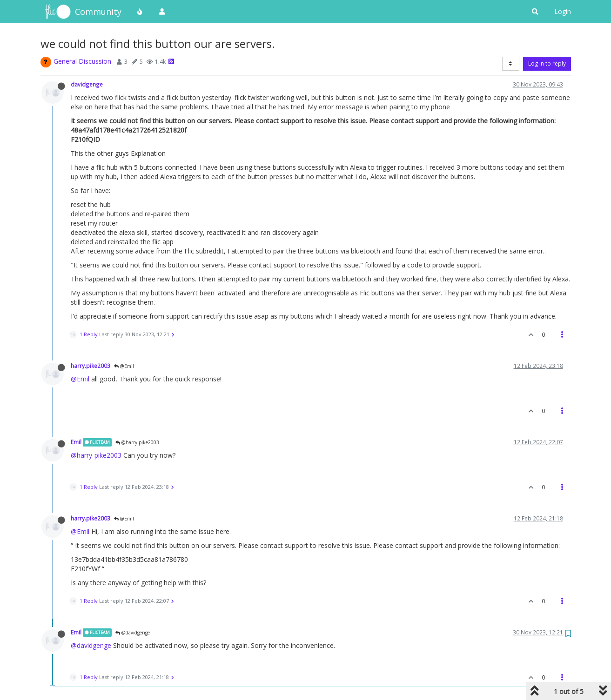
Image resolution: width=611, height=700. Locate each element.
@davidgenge (133, 633)
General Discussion (82, 61)
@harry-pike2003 (96, 455)
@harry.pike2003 (137, 442)
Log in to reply (547, 63)
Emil (76, 442)
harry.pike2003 (91, 366)
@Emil (124, 366)
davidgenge (87, 84)
